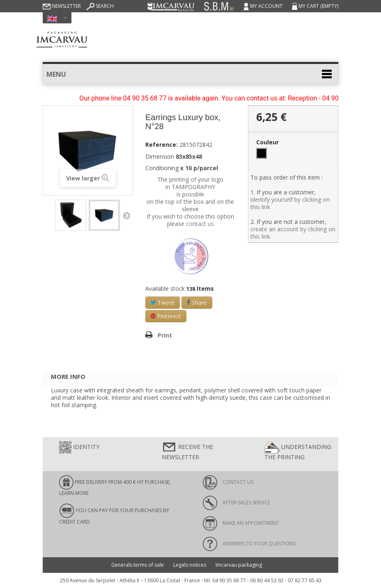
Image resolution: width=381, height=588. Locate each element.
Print (165, 335)
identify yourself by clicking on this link (290, 203)
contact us (200, 224)
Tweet (163, 302)
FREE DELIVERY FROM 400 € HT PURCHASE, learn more (115, 486)
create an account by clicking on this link (293, 233)
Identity (79, 447)
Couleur (268, 142)
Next (126, 215)
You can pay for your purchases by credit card (114, 514)
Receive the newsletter (187, 451)
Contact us (228, 482)
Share (197, 302)
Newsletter (62, 6)
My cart (315, 6)
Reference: (162, 145)
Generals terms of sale (138, 565)
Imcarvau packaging (239, 565)
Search (100, 6)
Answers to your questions (249, 544)
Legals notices (190, 565)
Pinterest (166, 316)
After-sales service (236, 503)
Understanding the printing (298, 451)
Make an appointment (241, 523)
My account (264, 6)
